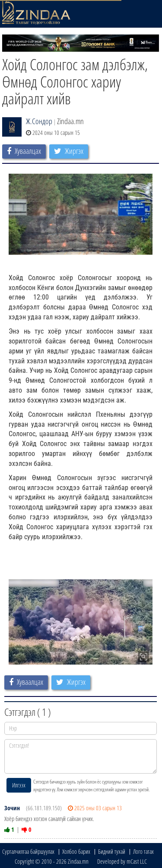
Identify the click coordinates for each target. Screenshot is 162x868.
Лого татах (143, 851)
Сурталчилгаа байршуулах (28, 851)
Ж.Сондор (39, 121)
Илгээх (19, 785)
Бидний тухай (112, 851)
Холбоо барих (76, 851)
